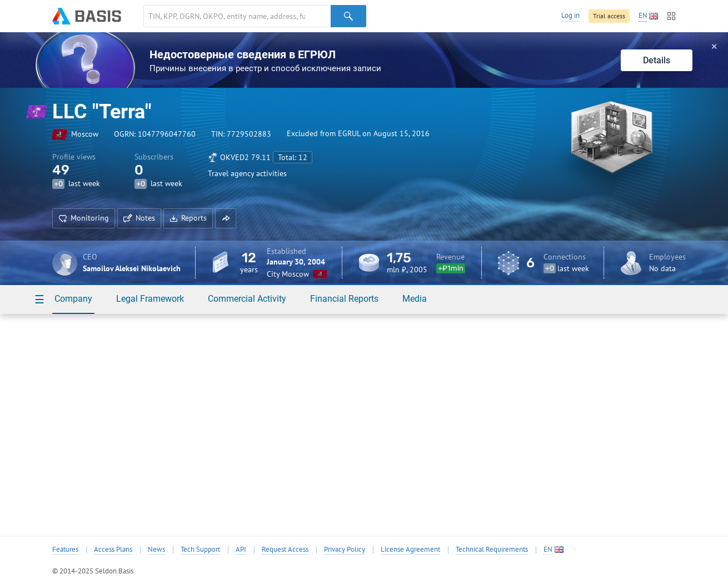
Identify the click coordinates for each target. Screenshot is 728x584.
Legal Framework (150, 299)
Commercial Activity (247, 299)
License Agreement (410, 550)
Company (73, 299)
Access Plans (113, 550)
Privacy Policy (345, 550)
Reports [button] (188, 218)
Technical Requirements (492, 550)
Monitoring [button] (84, 218)
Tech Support (200, 550)
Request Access (285, 550)
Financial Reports (344, 299)
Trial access (609, 16)
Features (65, 550)
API (241, 550)
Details (657, 60)
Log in (570, 15)
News (156, 550)
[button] (226, 218)
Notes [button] (139, 218)
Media (415, 299)
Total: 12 (293, 157)
